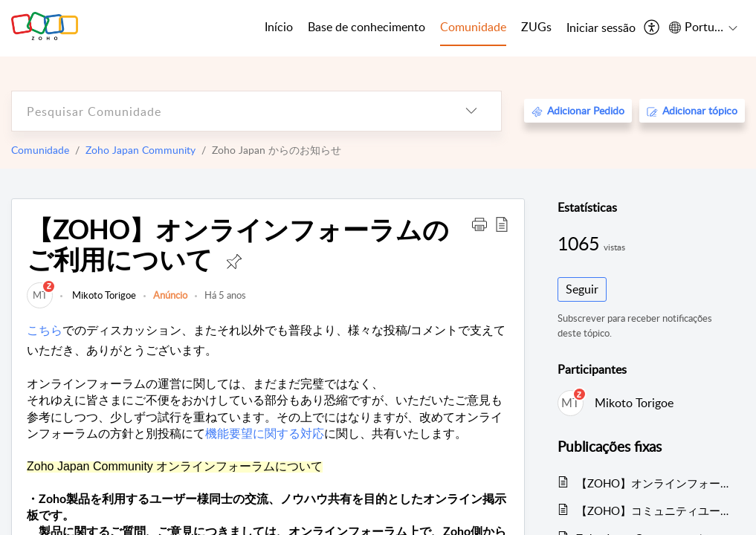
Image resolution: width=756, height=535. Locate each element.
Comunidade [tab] (473, 27)
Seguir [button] (582, 289)
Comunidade (40, 150)
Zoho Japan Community (140, 150)
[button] (479, 224)
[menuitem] (601, 28)
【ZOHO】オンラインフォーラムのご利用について (653, 483)
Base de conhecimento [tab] (366, 27)
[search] (227, 111)
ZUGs (536, 27)
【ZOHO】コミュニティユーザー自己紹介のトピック (653, 510)
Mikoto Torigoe (103, 295)
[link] (40, 295)
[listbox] (471, 111)
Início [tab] (279, 27)
